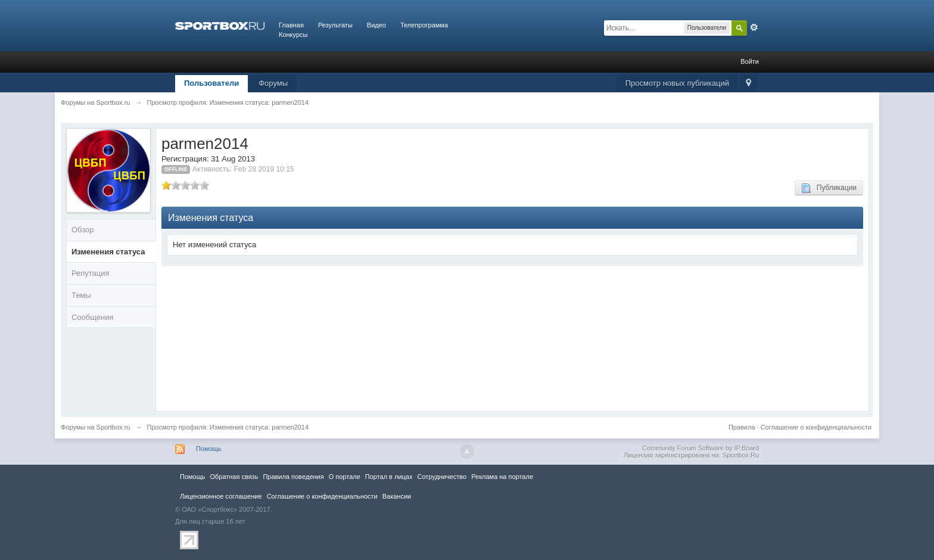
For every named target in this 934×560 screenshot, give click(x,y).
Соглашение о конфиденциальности (816, 427)
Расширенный (754, 27)
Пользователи (211, 83)
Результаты (335, 25)
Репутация (91, 273)
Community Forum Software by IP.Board (700, 448)
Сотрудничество (442, 477)
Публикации (829, 188)
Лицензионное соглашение (221, 496)
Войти (750, 61)
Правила (742, 427)
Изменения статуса (108, 252)
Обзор (83, 230)
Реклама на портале (502, 477)
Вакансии (397, 496)
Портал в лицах (389, 477)
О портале (345, 477)
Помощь (209, 449)
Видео (376, 25)
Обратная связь (234, 477)
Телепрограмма (424, 25)
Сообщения (93, 317)
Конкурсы (293, 35)
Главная (291, 25)
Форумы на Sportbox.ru (96, 427)
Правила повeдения (293, 477)
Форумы (273, 83)
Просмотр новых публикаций (677, 83)
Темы (81, 295)
